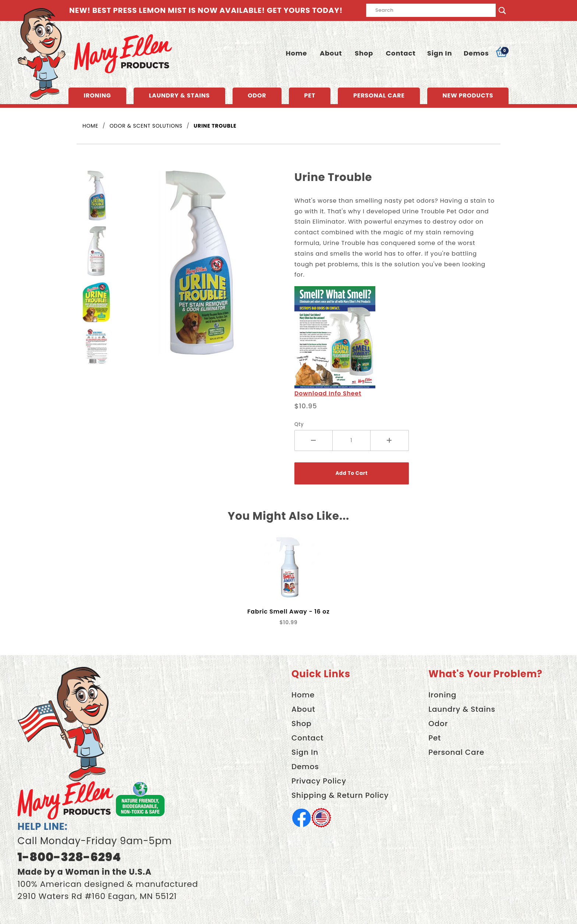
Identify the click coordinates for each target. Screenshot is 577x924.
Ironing (97, 95)
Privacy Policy (319, 781)
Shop (364, 53)
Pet (310, 95)
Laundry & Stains (180, 95)
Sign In (440, 53)
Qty (299, 424)
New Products (468, 95)
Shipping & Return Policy (340, 795)
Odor (257, 95)
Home (296, 53)
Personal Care (379, 95)
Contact (401, 53)
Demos (476, 53)
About (331, 53)
